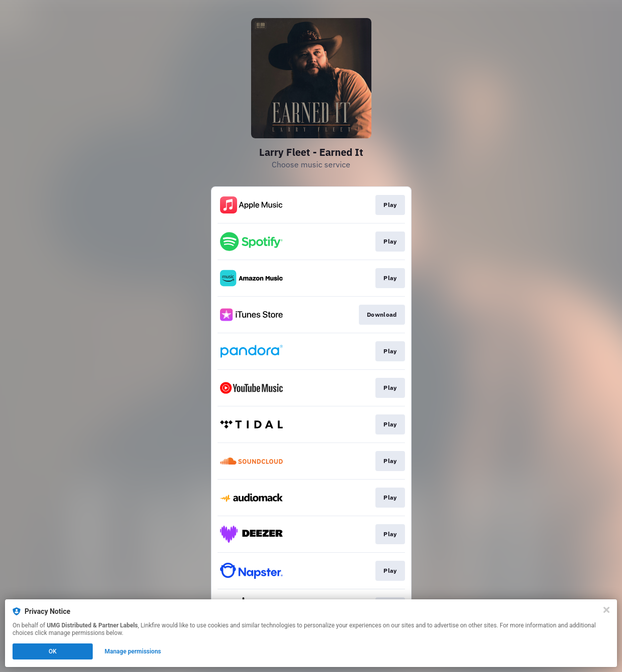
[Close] (606, 610)
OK (53, 651)
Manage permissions (133, 651)
